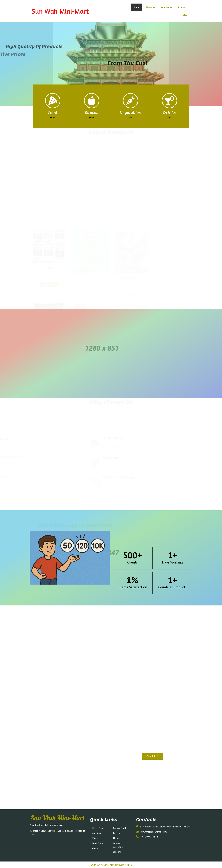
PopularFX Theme (125, 865)
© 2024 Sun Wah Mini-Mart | (102, 865)
